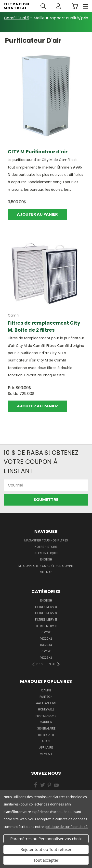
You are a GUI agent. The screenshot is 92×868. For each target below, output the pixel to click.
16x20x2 (46, 639)
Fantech (46, 697)
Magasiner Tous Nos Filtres (46, 540)
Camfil (46, 690)
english (46, 559)
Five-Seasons (46, 716)
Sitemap (46, 572)
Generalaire (46, 728)
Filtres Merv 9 (46, 613)
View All (46, 754)
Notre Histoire (46, 547)
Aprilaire (46, 747)
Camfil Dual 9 (17, 18)
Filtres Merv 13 (46, 626)
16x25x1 (46, 651)
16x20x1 (46, 632)
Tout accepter (46, 860)
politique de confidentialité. (66, 827)
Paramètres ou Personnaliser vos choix (46, 839)
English (46, 600)
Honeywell (46, 709)
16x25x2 (46, 658)
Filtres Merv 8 (46, 607)
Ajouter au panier (37, 214)
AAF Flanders (46, 703)
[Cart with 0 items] (75, 6)
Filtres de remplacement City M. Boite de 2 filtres (44, 327)
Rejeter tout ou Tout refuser (46, 849)
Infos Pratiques (46, 553)
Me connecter (30, 566)
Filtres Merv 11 (46, 619)
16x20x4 (46, 645)
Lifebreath (46, 735)
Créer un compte (61, 566)
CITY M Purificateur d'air (38, 152)
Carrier (46, 722)
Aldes (46, 741)
